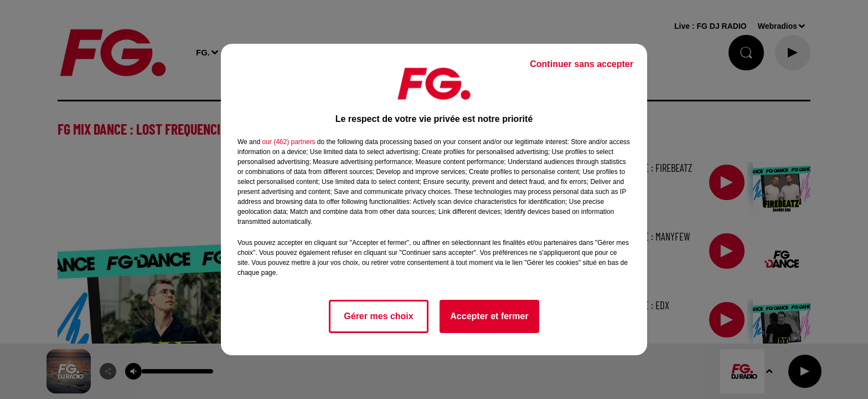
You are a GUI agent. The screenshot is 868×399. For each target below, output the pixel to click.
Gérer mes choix (378, 316)
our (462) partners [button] (288, 142)
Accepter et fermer (489, 316)
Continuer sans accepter (582, 64)
